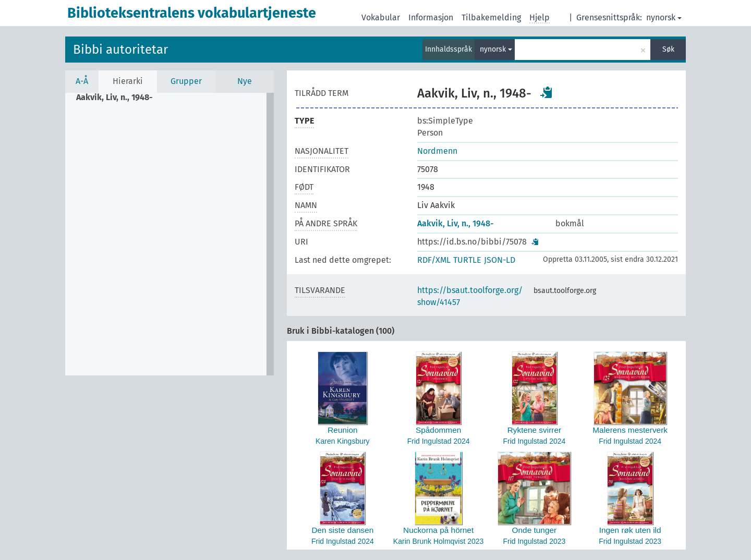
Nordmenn (437, 151)
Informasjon (431, 17)
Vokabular (381, 17)
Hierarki (128, 81)
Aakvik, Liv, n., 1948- (455, 223)
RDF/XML (434, 260)
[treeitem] (119, 98)
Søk (668, 49)
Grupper (186, 81)
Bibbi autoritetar (120, 50)
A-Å (82, 81)
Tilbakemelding (491, 17)
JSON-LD (500, 260)
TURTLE (467, 260)
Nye (245, 81)
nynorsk (664, 17)
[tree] (169, 234)
